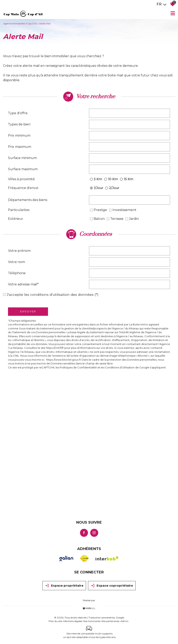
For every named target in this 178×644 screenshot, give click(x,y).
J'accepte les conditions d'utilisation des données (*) (52, 294)
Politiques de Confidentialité (78, 367)
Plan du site (55, 621)
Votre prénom (19, 251)
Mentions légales (73, 621)
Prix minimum (19, 135)
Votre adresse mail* (23, 284)
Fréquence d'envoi (23, 188)
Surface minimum (22, 158)
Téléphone (17, 273)
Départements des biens (28, 200)
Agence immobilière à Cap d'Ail (20, 24)
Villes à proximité (21, 179)
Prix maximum (20, 147)
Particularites (19, 210)
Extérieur (16, 219)
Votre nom (16, 262)
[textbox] (129, 113)
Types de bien (19, 124)
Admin (124, 621)
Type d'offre (18, 113)
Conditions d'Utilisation (120, 367)
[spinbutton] (129, 136)
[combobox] (129, 113)
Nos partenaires (110, 621)
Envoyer (28, 311)
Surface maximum (23, 169)
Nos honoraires (92, 621)
